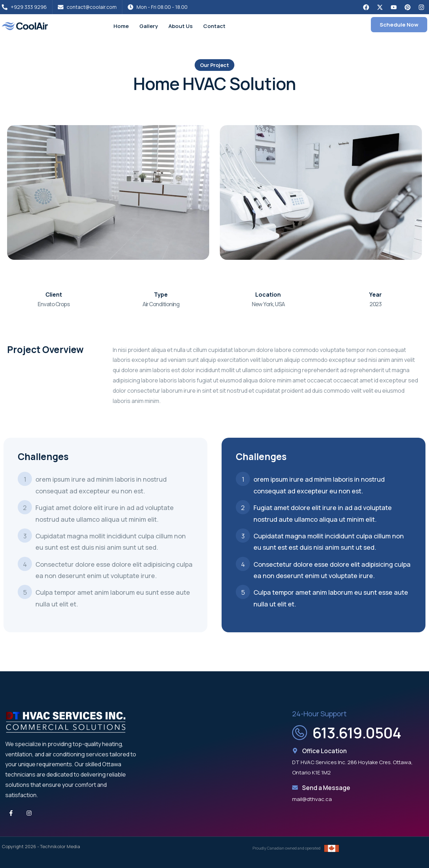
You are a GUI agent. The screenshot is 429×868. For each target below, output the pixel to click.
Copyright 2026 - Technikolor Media (41, 846)
